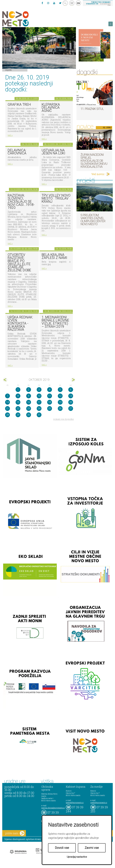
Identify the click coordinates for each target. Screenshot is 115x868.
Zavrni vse (92, 848)
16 (29, 402)
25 (50, 408)
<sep (5, 380)
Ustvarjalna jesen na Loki (53, 152)
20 (71, 402)
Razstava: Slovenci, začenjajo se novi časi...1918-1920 (21, 202)
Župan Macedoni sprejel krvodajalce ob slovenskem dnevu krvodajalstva (94, 161)
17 (39, 402)
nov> (73, 380)
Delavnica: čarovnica (17, 152)
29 (18, 415)
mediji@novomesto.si (99, 802)
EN (78, 3)
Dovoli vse (62, 848)
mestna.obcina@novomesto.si (53, 808)
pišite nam (15, 833)
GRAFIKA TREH (19, 105)
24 (39, 408)
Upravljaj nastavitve (77, 857)
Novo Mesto (22, 19)
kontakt (72, 3)
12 (60, 396)
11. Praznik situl (92, 109)
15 (18, 402)
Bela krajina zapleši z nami (54, 256)
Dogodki (9, 70)
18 (50, 402)
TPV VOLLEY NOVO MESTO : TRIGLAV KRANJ (56, 198)
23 (29, 408)
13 (71, 396)
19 (60, 402)
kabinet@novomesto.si (75, 802)
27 (71, 408)
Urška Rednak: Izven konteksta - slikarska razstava (20, 324)
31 (39, 415)
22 (18, 408)
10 (39, 396)
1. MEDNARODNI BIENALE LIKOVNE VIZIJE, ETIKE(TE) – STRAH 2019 (55, 322)
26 (60, 408)
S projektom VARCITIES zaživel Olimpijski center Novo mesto (93, 220)
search (65, 3)
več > (10, 135)
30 (29, 415)
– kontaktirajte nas (98, 3)
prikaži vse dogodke (64, 419)
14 (7, 402)
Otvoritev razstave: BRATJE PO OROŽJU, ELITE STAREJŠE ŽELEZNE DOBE (19, 262)
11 (50, 396)
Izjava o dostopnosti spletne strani (23, 839)
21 (7, 408)
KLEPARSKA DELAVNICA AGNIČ (51, 108)
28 (7, 415)
